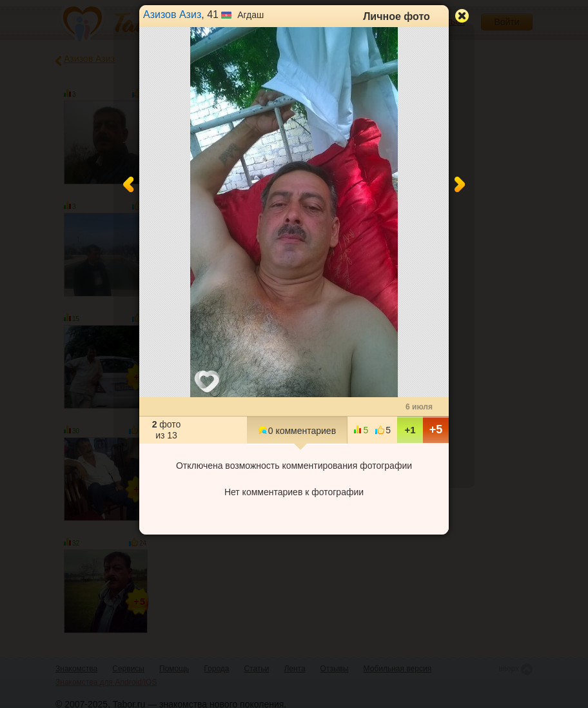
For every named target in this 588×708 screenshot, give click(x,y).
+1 (410, 430)
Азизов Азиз (172, 15)
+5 (436, 429)
